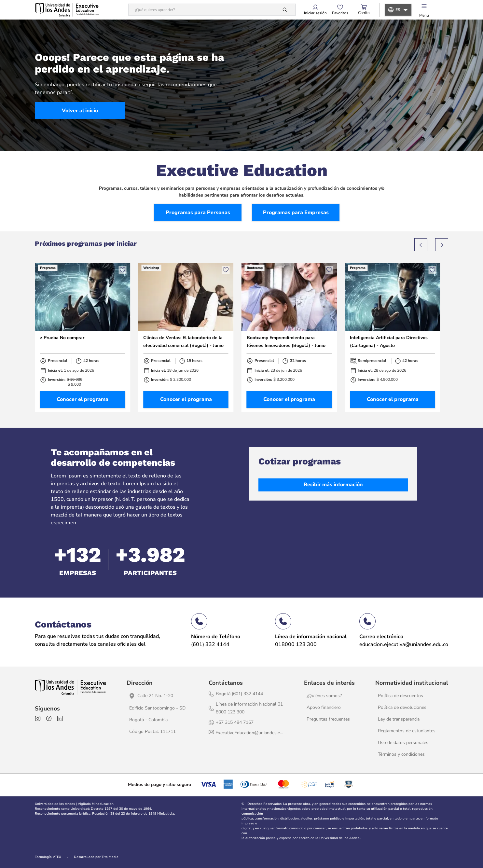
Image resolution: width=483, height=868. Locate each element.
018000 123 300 (296, 644)
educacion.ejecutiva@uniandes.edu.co (404, 644)
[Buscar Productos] (286, 10)
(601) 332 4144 (210, 644)
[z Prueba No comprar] (83, 337)
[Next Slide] (442, 245)
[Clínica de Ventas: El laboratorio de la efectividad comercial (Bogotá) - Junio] (186, 337)
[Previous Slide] (421, 245)
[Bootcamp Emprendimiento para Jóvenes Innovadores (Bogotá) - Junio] (289, 337)
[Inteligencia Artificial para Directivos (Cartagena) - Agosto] (392, 337)
